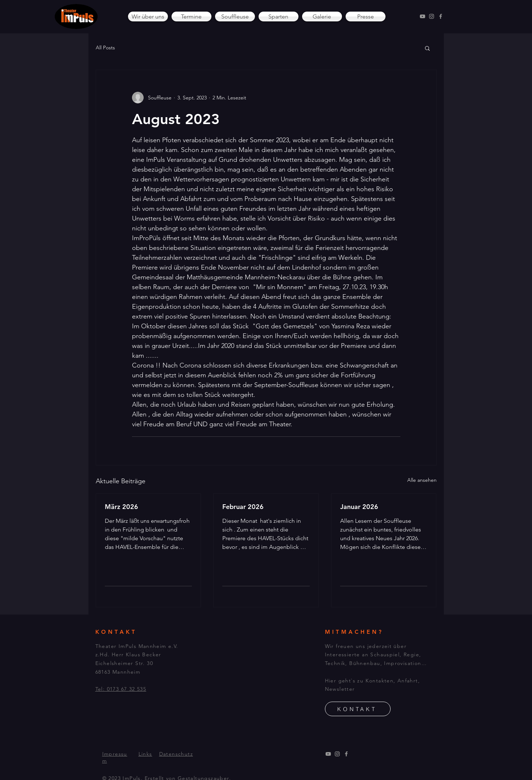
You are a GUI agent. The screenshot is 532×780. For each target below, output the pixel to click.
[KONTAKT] (358, 709)
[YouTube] (422, 16)
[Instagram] (432, 16)
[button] (427, 48)
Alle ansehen (422, 480)
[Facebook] (441, 16)
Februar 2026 (243, 507)
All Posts (105, 48)
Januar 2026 (359, 507)
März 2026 (121, 507)
